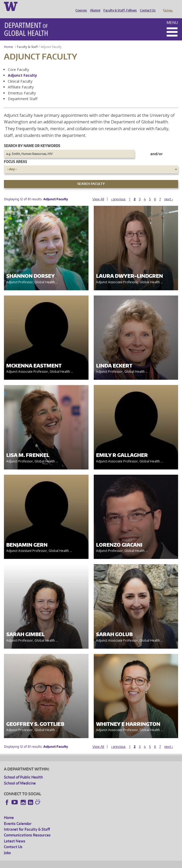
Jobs (7, 845)
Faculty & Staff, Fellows (119, 6)
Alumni (94, 6)
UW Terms (94, 863)
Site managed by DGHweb (125, 863)
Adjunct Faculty (22, 68)
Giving (168, 6)
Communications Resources (27, 828)
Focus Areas (16, 154)
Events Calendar (18, 816)
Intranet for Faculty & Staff (27, 822)
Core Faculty (18, 62)
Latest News (15, 834)
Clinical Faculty (20, 74)
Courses (80, 6)
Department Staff (23, 91)
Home (8, 40)
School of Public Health (23, 770)
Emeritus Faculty (22, 86)
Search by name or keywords (32, 138)
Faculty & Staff (27, 40)
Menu (172, 15)
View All (98, 192)
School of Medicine (20, 776)
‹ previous (118, 192)
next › (169, 192)
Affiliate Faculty (21, 80)
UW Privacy (73, 863)
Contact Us (146, 6)
